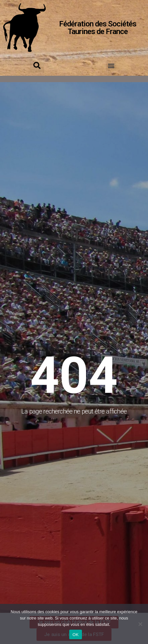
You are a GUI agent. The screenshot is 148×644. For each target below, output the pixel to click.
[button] (111, 65)
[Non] (140, 624)
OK (75, 635)
